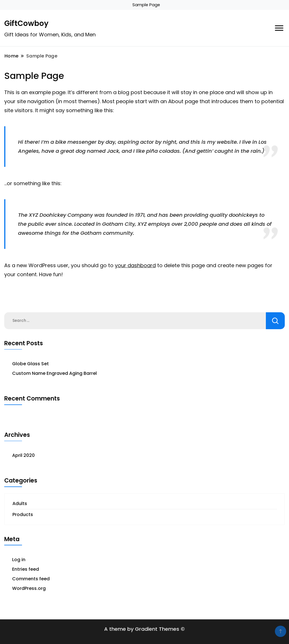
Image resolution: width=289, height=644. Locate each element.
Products (23, 514)
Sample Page (146, 5)
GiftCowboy (26, 23)
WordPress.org (29, 588)
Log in (19, 560)
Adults (20, 504)
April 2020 (23, 455)
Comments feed (31, 579)
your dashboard (135, 265)
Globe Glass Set (30, 364)
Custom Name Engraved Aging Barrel (54, 373)
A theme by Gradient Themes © (144, 629)
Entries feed (26, 569)
